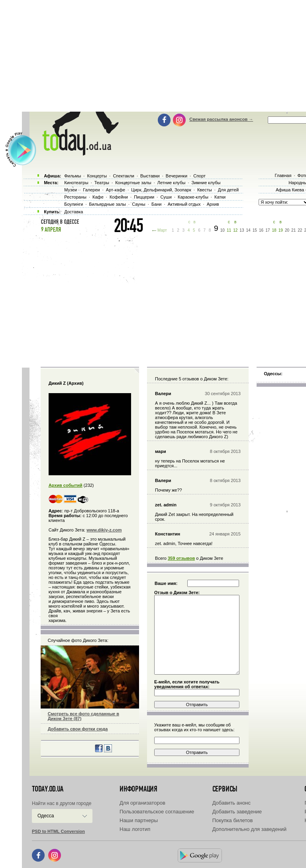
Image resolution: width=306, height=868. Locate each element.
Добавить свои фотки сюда (78, 729)
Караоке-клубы (193, 197)
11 (229, 230)
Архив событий (66, 485)
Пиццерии (144, 197)
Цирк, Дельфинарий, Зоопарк (161, 190)
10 (223, 230)
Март (162, 230)
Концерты (97, 176)
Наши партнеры (139, 820)
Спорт (199, 176)
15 (255, 230)
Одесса (46, 816)
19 (281, 230)
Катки (220, 197)
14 (248, 230)
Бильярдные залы (108, 204)
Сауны (139, 204)
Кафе (98, 197)
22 (300, 230)
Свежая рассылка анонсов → (221, 119)
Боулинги (74, 204)
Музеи (71, 190)
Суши (166, 197)
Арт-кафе (116, 190)
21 (293, 230)
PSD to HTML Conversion (58, 831)
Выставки (150, 176)
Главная (283, 175)
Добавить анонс (231, 803)
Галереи (91, 190)
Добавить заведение (237, 812)
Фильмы (73, 176)
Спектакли (124, 176)
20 (287, 230)
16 (261, 230)
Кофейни (119, 197)
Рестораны (75, 197)
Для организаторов (142, 803)
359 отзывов (181, 558)
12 (235, 230)
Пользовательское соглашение (157, 812)
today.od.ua (48, 789)
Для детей (228, 190)
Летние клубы (172, 183)
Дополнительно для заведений (249, 829)
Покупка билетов (233, 820)
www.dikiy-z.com (104, 530)
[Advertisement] (164, 299)
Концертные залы (133, 183)
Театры (102, 183)
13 (242, 230)
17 (268, 230)
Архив (213, 204)
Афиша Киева (290, 190)
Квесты (205, 190)
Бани (157, 204)
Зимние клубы (206, 183)
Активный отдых (184, 204)
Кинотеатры (76, 183)
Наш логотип (135, 829)
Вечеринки (177, 176)
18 (274, 230)
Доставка (74, 212)
